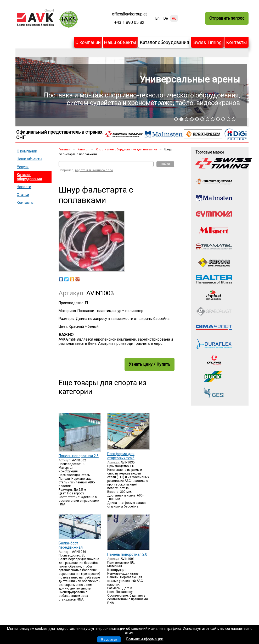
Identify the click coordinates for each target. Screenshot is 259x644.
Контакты (237, 42)
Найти (165, 164)
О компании (88, 42)
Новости (24, 187)
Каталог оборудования (164, 42)
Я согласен (109, 640)
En (157, 18)
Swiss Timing (207, 42)
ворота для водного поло (94, 170)
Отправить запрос (227, 18)
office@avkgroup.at (129, 14)
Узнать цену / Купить (150, 364)
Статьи (23, 195)
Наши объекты (120, 42)
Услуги (23, 167)
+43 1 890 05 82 (129, 23)
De (166, 18)
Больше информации (145, 639)
